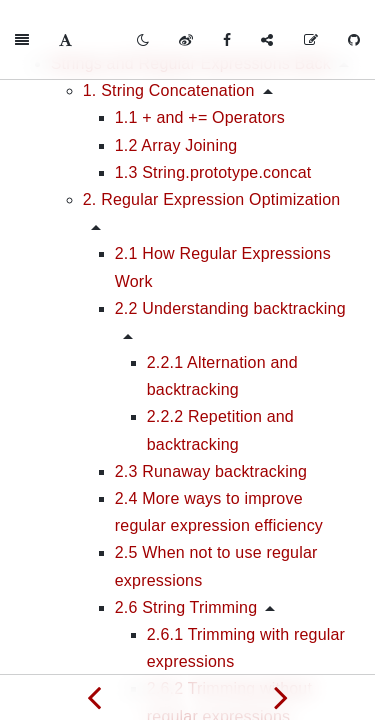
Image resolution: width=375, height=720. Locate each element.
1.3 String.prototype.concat (213, 172)
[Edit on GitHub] (311, 40)
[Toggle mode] (143, 40)
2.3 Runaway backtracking (211, 471)
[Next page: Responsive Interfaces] (282, 697)
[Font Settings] (65, 40)
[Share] (267, 40)
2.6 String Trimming (186, 607)
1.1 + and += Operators (200, 117)
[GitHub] (354, 40)
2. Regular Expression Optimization (212, 199)
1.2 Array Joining (176, 145)
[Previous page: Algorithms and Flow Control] (94, 697)
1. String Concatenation (169, 90)
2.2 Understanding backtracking (230, 308)
